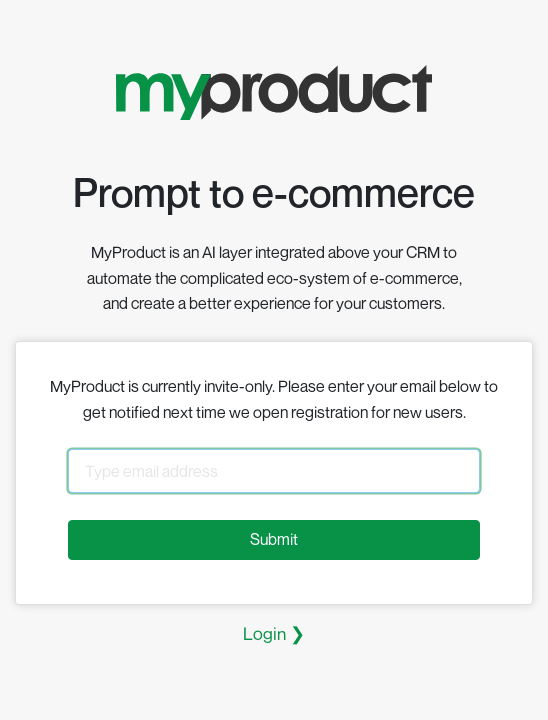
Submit (274, 539)
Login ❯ (274, 633)
